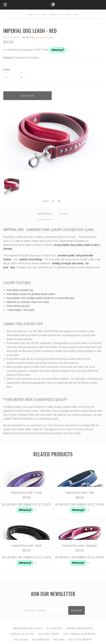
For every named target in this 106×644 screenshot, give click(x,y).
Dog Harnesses (41, 639)
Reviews (64, 214)
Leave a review (45, 37)
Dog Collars (21, 639)
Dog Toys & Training (80, 639)
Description (45, 214)
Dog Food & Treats (49, 634)
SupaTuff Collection (22, 634)
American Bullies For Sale (28, 628)
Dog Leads (59, 639)
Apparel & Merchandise (80, 628)
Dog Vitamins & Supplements (79, 634)
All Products (55, 628)
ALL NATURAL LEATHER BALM (44, 331)
